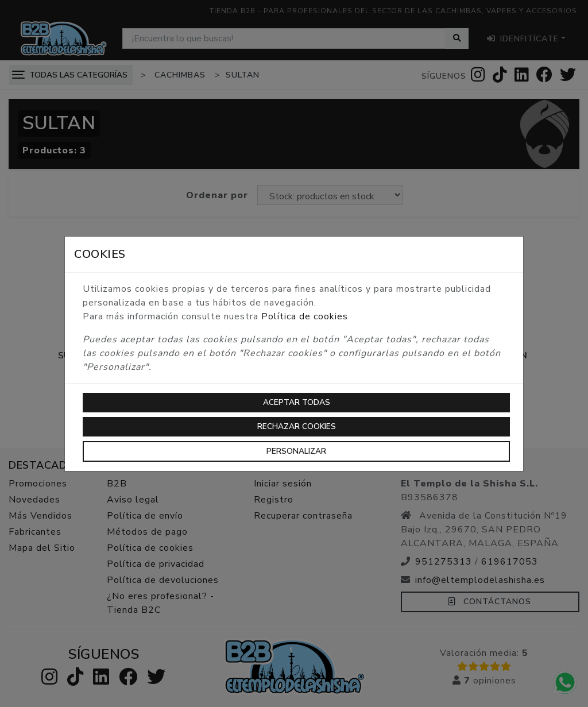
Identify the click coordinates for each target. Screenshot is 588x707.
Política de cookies (305, 316)
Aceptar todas (297, 402)
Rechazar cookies (297, 426)
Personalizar (296, 451)
